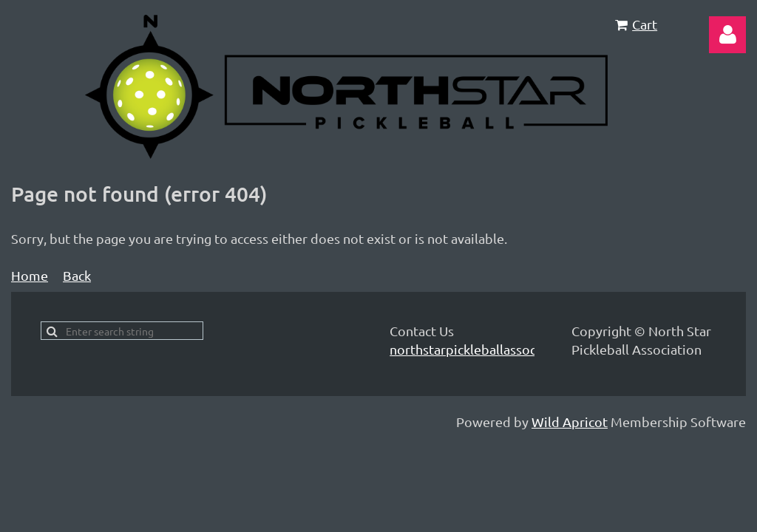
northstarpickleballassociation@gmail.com (517, 349)
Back (77, 275)
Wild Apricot (570, 422)
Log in (727, 35)
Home (30, 275)
